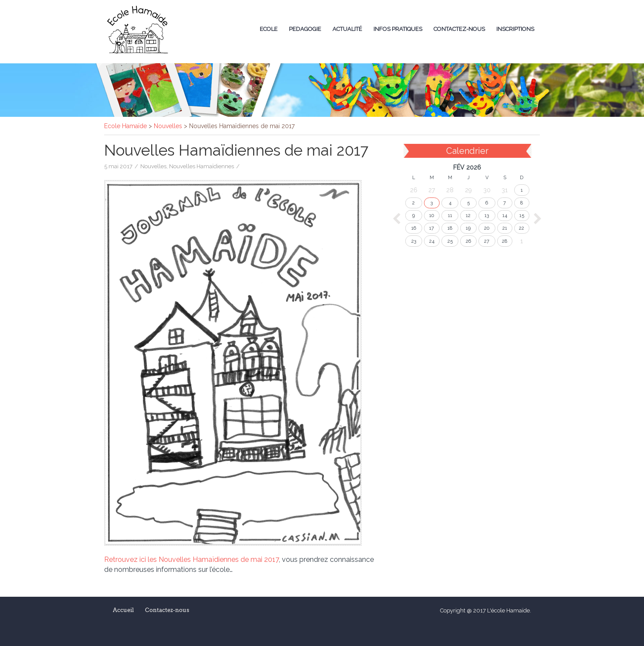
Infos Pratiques (398, 29)
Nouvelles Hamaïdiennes (202, 166)
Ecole (269, 29)
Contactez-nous (459, 29)
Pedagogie (305, 29)
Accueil (123, 610)
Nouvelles (153, 166)
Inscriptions (515, 29)
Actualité (347, 29)
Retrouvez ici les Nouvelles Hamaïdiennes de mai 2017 (192, 559)
